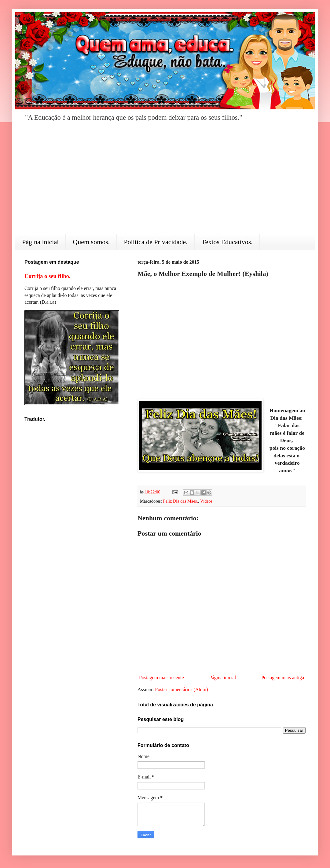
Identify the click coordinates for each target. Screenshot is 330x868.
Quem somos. (91, 242)
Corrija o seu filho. (48, 276)
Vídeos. (207, 501)
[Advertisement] (165, 182)
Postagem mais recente (161, 678)
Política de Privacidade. (156, 242)
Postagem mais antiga (283, 678)
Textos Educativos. (227, 242)
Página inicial (40, 242)
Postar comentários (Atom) (181, 689)
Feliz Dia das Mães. (181, 501)
